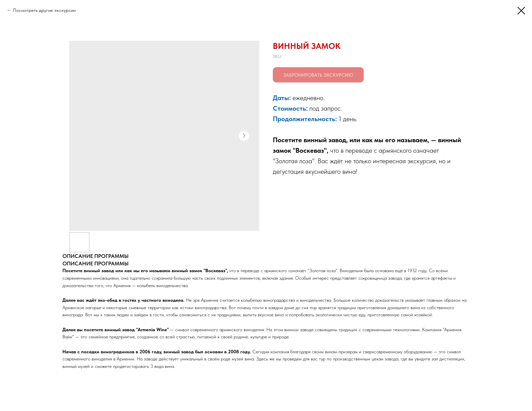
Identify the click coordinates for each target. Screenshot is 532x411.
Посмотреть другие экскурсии (44, 10)
